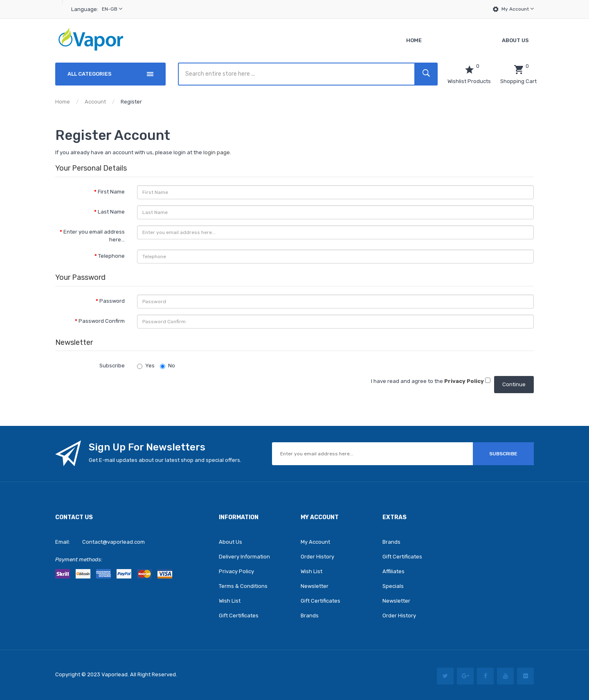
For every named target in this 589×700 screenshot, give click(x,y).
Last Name (111, 212)
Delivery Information (244, 557)
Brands (310, 616)
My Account (518, 9)
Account (95, 102)
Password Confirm (102, 321)
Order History (317, 557)
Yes (146, 366)
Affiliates (393, 571)
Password (112, 301)
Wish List (230, 601)
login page (217, 152)
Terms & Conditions (243, 586)
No (167, 366)
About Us (230, 542)
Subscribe (112, 366)
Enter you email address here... (94, 236)
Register (131, 102)
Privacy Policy (236, 571)
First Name (111, 192)
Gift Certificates (239, 616)
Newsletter (315, 586)
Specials (393, 586)
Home (63, 102)
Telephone (111, 256)
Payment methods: (79, 559)
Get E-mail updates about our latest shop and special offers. (165, 460)
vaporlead (115, 674)
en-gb (112, 9)
